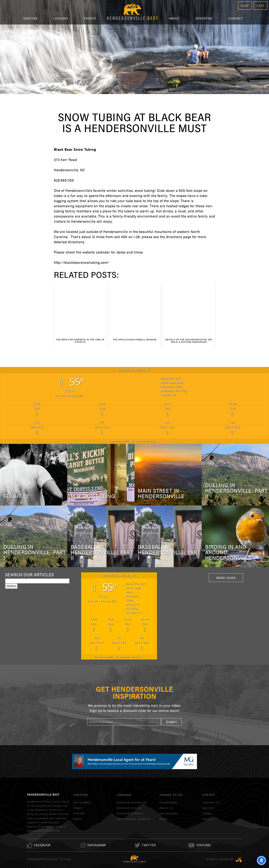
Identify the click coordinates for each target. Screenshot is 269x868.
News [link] (163, 819)
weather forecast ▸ (135, 441)
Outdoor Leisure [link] (129, 808)
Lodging (61, 18)
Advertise (204, 18)
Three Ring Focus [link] (239, 860)
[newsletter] (124, 722)
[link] (42, 845)
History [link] (79, 813)
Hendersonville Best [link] (132, 12)
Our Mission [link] (168, 813)
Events (90, 18)
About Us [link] (166, 808)
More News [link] (226, 578)
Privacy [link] (208, 819)
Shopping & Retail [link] (130, 813)
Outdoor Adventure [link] (132, 802)
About (174, 18)
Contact (236, 18)
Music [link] (78, 819)
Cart (260, 6)
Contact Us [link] (211, 802)
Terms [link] (207, 813)
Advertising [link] (168, 802)
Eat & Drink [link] (82, 802)
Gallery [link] (208, 808)
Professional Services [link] (134, 819)
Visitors (30, 18)
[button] (171, 722)
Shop (245, 6)
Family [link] (78, 808)
